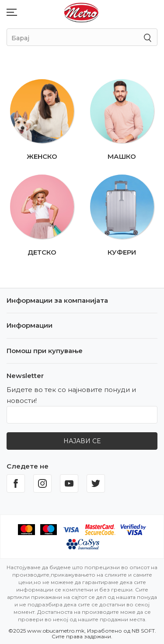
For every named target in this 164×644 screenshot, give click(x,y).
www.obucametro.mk (56, 631)
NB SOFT (143, 631)
